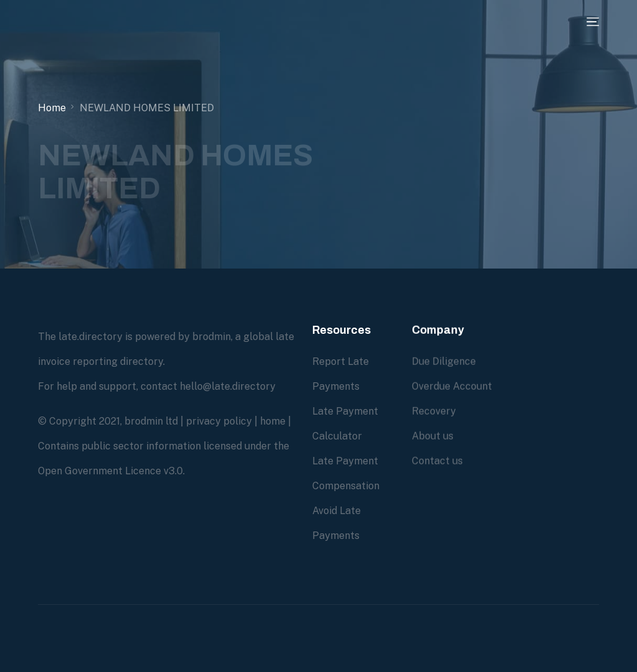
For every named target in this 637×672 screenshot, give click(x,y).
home (273, 421)
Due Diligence (444, 361)
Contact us (437, 461)
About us (433, 436)
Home (52, 108)
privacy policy (219, 421)
